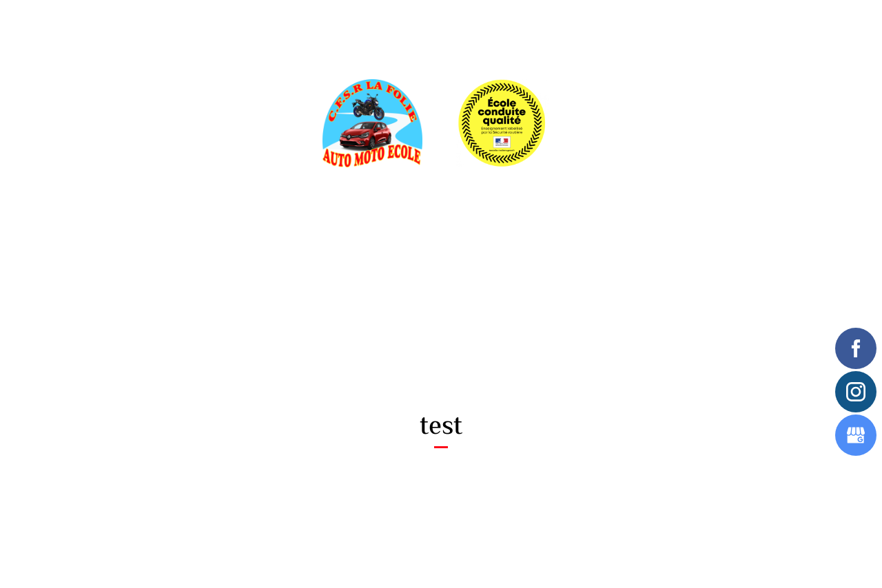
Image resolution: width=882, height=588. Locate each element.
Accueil (118, 23)
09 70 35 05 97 (500, 326)
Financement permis (464, 23)
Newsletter (587, 23)
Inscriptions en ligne (289, 23)
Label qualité (378, 23)
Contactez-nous (663, 23)
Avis (534, 23)
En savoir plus (183, 23)
